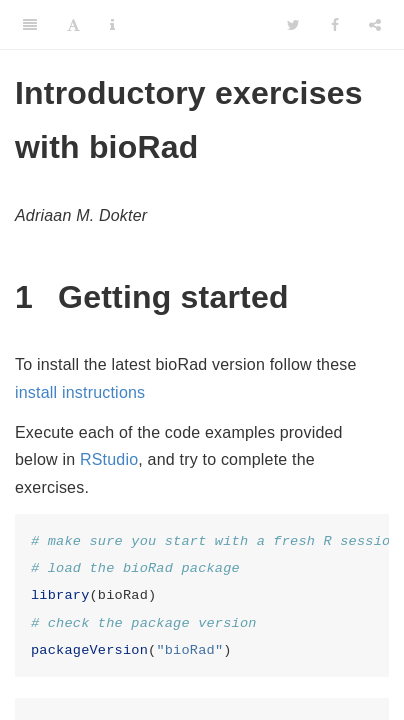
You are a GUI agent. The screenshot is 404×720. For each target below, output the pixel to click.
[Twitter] (293, 25)
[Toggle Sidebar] (30, 25)
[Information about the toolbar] (112, 25)
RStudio (109, 459)
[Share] (375, 25)
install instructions (80, 392)
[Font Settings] (73, 25)
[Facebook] (335, 25)
